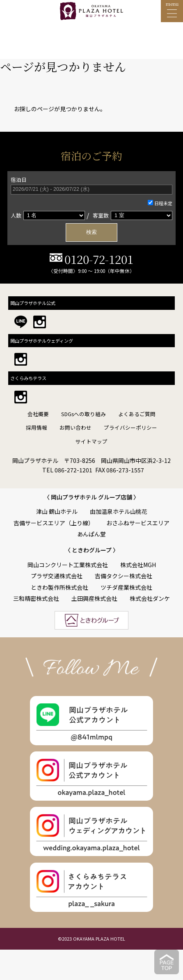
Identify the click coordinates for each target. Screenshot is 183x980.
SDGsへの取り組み (83, 414)
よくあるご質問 (137, 414)
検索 (91, 232)
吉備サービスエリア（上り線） (54, 523)
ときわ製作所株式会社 (59, 587)
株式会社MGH (138, 565)
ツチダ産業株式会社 (126, 587)
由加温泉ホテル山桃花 (119, 511)
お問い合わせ (75, 427)
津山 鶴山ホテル (57, 511)
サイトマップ (91, 441)
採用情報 (37, 427)
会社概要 (38, 414)
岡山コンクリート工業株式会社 (68, 565)
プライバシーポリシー (130, 427)
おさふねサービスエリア (138, 523)
